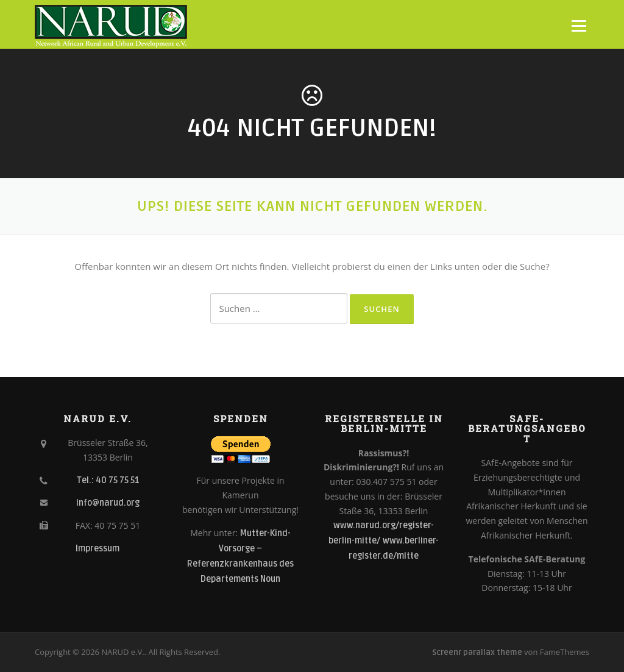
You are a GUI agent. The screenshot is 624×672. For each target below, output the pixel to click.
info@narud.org (108, 503)
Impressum (97, 549)
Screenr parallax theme (477, 653)
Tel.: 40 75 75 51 (108, 480)
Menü (579, 26)
